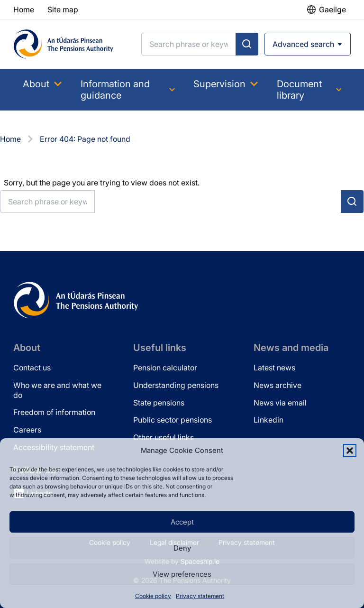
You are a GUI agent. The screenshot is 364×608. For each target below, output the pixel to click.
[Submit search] (247, 44)
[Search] (189, 44)
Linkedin (268, 420)
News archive (278, 385)
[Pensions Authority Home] (64, 44)
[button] (350, 451)
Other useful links (164, 437)
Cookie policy (153, 596)
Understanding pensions (176, 385)
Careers (27, 430)
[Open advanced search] (308, 44)
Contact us (32, 368)
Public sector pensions (173, 420)
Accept (182, 522)
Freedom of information (54, 412)
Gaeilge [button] (332, 9)
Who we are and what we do (57, 390)
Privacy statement (200, 596)
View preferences (182, 574)
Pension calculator (165, 368)
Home (10, 139)
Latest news (274, 368)
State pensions (159, 403)
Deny (182, 548)
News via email (280, 403)
